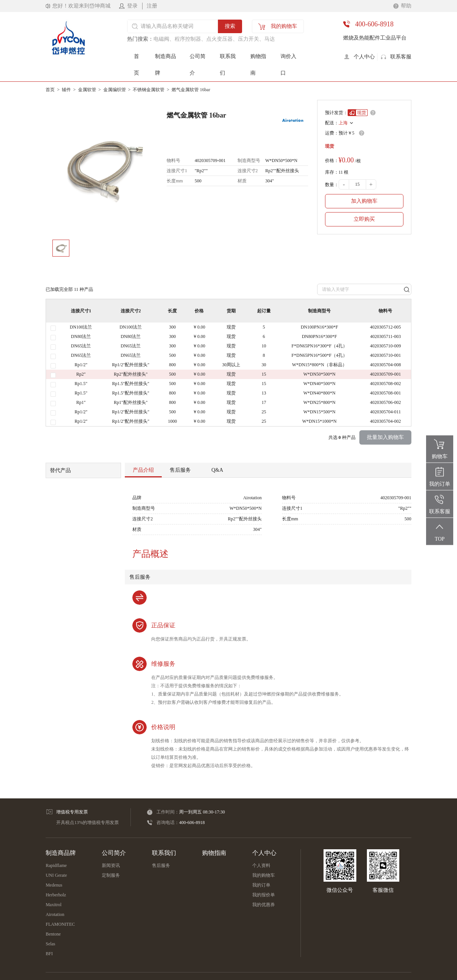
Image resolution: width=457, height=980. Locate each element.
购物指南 (258, 65)
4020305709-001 (385, 374)
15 (264, 374)
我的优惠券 (264, 905)
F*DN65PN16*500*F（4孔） (319, 355)
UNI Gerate (56, 875)
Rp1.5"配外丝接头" (131, 384)
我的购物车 (264, 875)
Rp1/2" (81, 365)
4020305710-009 (385, 346)
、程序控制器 (185, 39)
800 (172, 365)
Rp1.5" (81, 384)
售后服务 (161, 865)
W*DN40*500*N (319, 384)
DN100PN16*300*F (319, 327)
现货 (231, 327)
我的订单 (261, 885)
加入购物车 (364, 201)
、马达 (267, 39)
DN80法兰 (81, 336)
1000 (172, 421)
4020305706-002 (385, 402)
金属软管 (87, 90)
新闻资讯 (111, 865)
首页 (136, 65)
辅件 (66, 90)
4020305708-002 (385, 384)
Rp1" (81, 402)
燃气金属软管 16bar (191, 90)
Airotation (55, 914)
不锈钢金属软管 (149, 90)
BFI (49, 954)
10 (264, 346)
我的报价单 (264, 895)
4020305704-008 (385, 365)
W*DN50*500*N (319, 374)
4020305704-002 (385, 421)
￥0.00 (199, 327)
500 (172, 355)
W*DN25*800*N (319, 402)
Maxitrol (54, 905)
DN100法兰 (81, 327)
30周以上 (231, 365)
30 (264, 365)
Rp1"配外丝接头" (131, 402)
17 (264, 402)
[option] (102, 167)
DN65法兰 (81, 346)
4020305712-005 (385, 327)
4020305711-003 (385, 336)
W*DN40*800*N (319, 393)
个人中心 (264, 853)
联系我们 (228, 65)
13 (264, 393)
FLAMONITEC (60, 924)
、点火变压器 (217, 39)
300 (172, 327)
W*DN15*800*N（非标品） (319, 365)
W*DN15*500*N (319, 412)
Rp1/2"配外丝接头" (131, 365)
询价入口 (288, 65)
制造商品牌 (166, 65)
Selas (50, 944)
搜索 (230, 26)
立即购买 (364, 219)
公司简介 (198, 65)
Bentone (53, 934)
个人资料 (261, 865)
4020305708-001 (385, 393)
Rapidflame (56, 865)
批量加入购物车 (385, 437)
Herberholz (56, 895)
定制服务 (111, 875)
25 (264, 412)
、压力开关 (246, 39)
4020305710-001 (385, 355)
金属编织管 (115, 90)
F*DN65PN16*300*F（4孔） (319, 346)
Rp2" (81, 374)
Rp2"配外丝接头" (131, 374)
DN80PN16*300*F (319, 336)
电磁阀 (161, 39)
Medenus (54, 885)
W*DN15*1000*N (319, 421)
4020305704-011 (385, 412)
